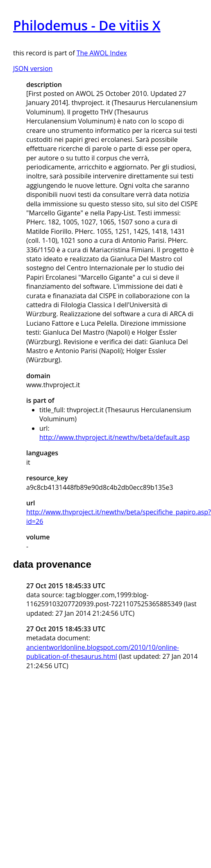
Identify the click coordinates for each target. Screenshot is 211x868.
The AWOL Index (102, 53)
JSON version (33, 69)
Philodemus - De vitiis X (87, 25)
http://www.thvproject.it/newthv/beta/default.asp (115, 437)
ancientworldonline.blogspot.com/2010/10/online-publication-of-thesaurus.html (103, 652)
